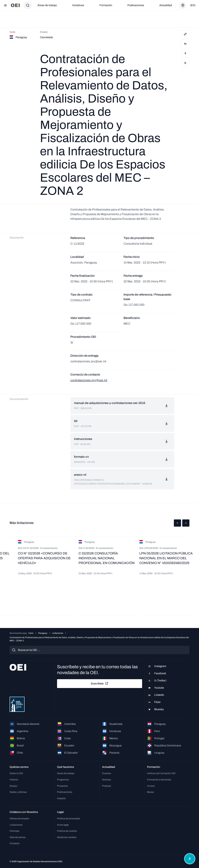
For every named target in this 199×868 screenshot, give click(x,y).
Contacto (15, 843)
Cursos (151, 786)
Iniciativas (78, 5)
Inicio (31, 633)
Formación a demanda (159, 780)
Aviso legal (63, 825)
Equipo (13, 786)
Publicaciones (136, 5)
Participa (14, 831)
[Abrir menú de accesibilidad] (190, 859)
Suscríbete (100, 684)
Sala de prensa (18, 837)
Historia (14, 780)
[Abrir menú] (5, 5)
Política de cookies (67, 831)
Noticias (107, 780)
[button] (177, 523)
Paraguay (43, 633)
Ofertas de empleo (19, 819)
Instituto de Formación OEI (161, 773)
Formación (106, 5)
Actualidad (166, 5)
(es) (193, 5)
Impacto (61, 798)
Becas (150, 792)
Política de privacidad (68, 819)
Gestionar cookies (67, 837)
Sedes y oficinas (18, 792)
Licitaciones (58, 633)
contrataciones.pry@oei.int (89, 380)
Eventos (107, 773)
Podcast (107, 786)
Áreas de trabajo (47, 5)
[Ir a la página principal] (15, 5)
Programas (63, 780)
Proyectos (62, 786)
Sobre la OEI (16, 773)
